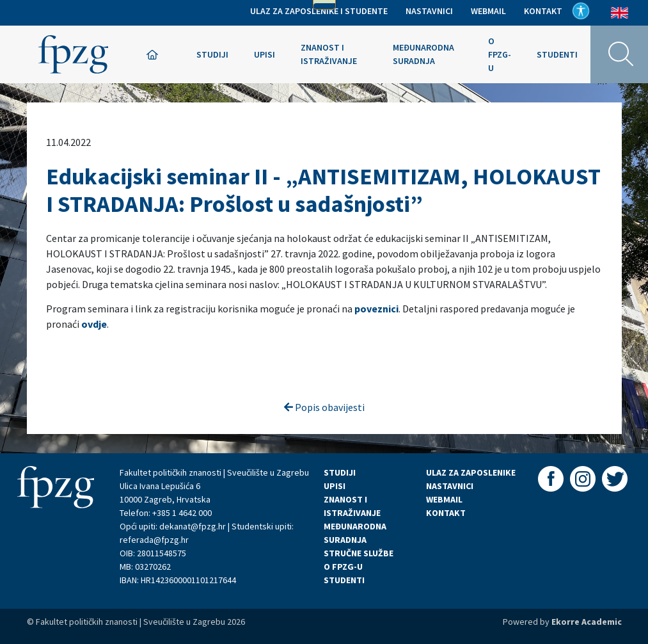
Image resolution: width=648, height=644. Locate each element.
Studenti (557, 54)
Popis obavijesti (324, 407)
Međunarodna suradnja (423, 54)
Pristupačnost (581, 11)
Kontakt (543, 11)
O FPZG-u (500, 54)
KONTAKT (446, 513)
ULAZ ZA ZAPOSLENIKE (471, 472)
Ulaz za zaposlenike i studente (319, 11)
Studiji (212, 54)
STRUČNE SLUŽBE (359, 553)
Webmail (488, 11)
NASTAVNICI (450, 486)
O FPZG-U (343, 567)
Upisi (265, 54)
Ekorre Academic (587, 622)
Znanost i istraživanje (329, 54)
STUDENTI (344, 580)
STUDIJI (340, 472)
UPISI (335, 486)
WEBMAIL (444, 499)
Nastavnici (429, 11)
